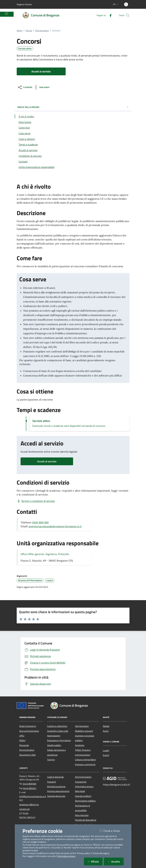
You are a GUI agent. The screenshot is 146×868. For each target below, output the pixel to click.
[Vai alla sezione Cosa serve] (73, 133)
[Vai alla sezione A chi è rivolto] (73, 116)
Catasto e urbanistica (57, 726)
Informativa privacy (84, 787)
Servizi (29, 31)
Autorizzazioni (54, 736)
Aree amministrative (29, 731)
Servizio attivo (25, 49)
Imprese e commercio (85, 764)
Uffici (22, 736)
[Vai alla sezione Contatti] (73, 162)
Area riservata (82, 815)
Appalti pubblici (54, 745)
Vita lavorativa (42, 31)
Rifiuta (95, 861)
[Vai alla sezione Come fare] (73, 128)
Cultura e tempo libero (85, 760)
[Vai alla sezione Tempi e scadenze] (73, 144)
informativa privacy (66, 856)
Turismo (51, 760)
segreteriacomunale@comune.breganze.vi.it (55, 526)
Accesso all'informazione (30, 580)
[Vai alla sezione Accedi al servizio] (73, 150)
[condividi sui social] (25, 87)
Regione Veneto (24, 4)
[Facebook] (109, 15)
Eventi (106, 755)
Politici (22, 740)
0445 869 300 (40, 522)
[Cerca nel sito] (128, 15)
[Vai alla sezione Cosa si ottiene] (73, 139)
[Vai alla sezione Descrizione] (73, 122)
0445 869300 (30, 784)
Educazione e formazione (59, 740)
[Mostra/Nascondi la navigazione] (6, 14)
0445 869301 (30, 788)
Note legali (80, 791)
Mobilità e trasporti (84, 731)
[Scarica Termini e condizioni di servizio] (36, 501)
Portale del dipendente (86, 820)
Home (20, 31)
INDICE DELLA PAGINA (73, 107)
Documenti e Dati (27, 755)
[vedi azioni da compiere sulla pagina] (41, 87)
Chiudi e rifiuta (112, 831)
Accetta (116, 861)
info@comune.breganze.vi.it (33, 796)
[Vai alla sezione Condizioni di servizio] (73, 156)
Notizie (106, 726)
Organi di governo (28, 726)
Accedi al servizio (47, 461)
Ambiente (80, 745)
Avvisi (106, 731)
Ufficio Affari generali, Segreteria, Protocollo (45, 554)
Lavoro (50, 580)
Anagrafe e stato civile (58, 731)
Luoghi (106, 750)
